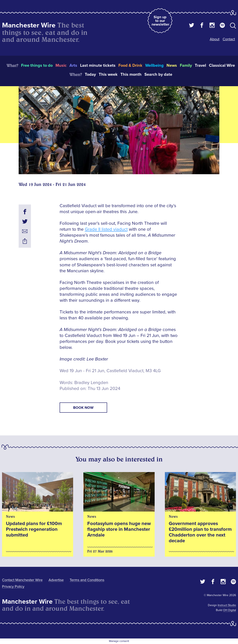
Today (90, 75)
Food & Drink (130, 66)
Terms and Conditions (87, 580)
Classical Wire (222, 66)
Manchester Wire (29, 25)
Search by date (158, 75)
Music (61, 66)
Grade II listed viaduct (106, 229)
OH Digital (229, 610)
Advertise (56, 580)
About (215, 39)
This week (108, 75)
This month (131, 75)
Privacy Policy (13, 586)
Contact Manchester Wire (22, 580)
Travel (200, 66)
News (172, 66)
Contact (229, 39)
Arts (73, 66)
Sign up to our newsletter (160, 21)
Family (186, 66)
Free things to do (37, 66)
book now (83, 408)
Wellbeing (154, 66)
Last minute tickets (98, 66)
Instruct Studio (227, 605)
